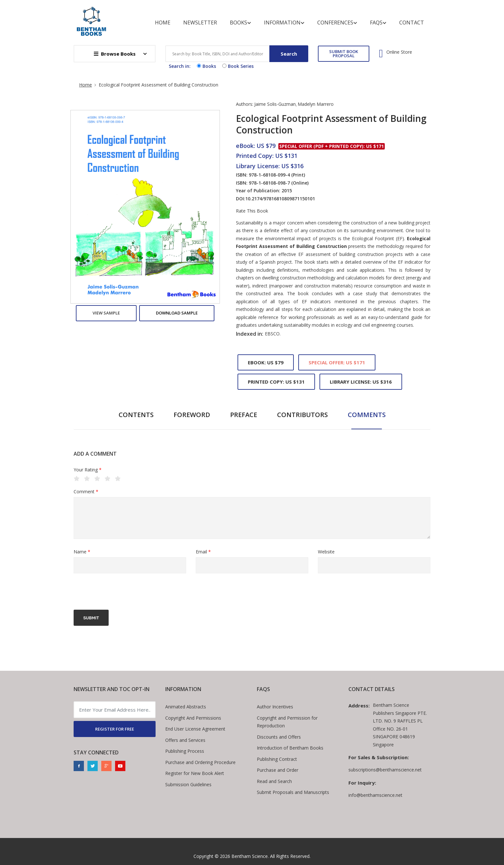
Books (240, 23)
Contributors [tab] (302, 415)
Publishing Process (185, 751)
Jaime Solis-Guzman (275, 104)
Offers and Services (185, 740)
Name (82, 552)
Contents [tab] (136, 415)
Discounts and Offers (279, 737)
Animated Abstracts (186, 707)
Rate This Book (252, 211)
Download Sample (177, 313)
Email (203, 552)
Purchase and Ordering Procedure (200, 762)
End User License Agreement (195, 729)
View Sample (106, 313)
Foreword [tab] (192, 415)
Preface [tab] (244, 415)
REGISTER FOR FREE (115, 729)
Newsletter (200, 23)
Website (326, 552)
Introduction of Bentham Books (290, 748)
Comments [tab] (367, 415)
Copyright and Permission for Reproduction (287, 722)
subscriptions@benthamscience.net (385, 770)
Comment (86, 492)
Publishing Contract (277, 759)
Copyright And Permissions (193, 718)
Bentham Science (250, 856)
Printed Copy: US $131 (276, 382)
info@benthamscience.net (375, 795)
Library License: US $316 (361, 382)
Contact (412, 23)
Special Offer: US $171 (337, 362)
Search (289, 54)
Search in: (180, 66)
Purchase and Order (278, 770)
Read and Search (274, 781)
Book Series (237, 66)
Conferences (337, 23)
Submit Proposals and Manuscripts (293, 792)
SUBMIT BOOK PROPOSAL (344, 54)
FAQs (378, 23)
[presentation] (122, 592)
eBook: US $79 (266, 362)
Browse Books (115, 54)
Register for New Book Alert (195, 773)
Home (163, 23)
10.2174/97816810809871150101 (280, 199)
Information (284, 23)
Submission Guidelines (188, 784)
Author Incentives (275, 707)
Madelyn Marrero (316, 104)
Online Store (399, 52)
